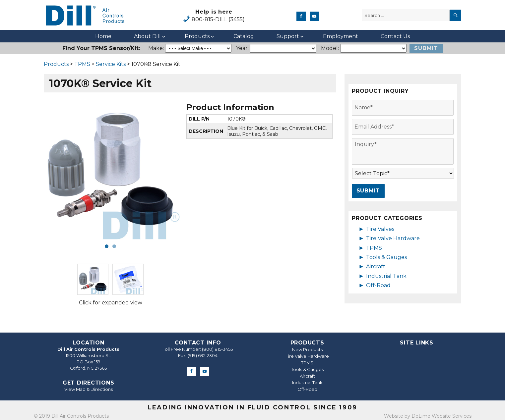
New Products (307, 349)
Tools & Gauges (386, 257)
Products (197, 36)
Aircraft (376, 266)
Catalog (244, 36)
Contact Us (395, 36)
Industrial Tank (386, 276)
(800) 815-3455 (217, 349)
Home (103, 36)
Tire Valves (380, 229)
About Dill (147, 36)
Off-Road (378, 285)
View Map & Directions (89, 389)
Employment (341, 36)
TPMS (82, 64)
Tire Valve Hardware (393, 238)
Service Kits (111, 64)
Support (288, 36)
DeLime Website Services (442, 416)
